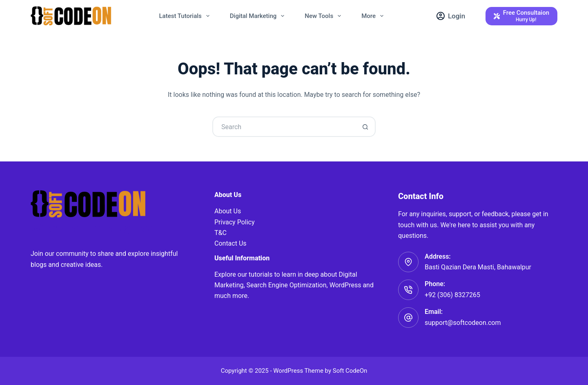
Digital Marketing (259, 16)
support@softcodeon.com (463, 323)
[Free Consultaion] (521, 16)
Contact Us (231, 243)
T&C (220, 233)
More (374, 16)
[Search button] (365, 127)
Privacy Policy (235, 222)
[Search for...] (284, 127)
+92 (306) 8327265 (452, 295)
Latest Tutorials (186, 16)
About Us (228, 211)
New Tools (324, 16)
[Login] (451, 16)
